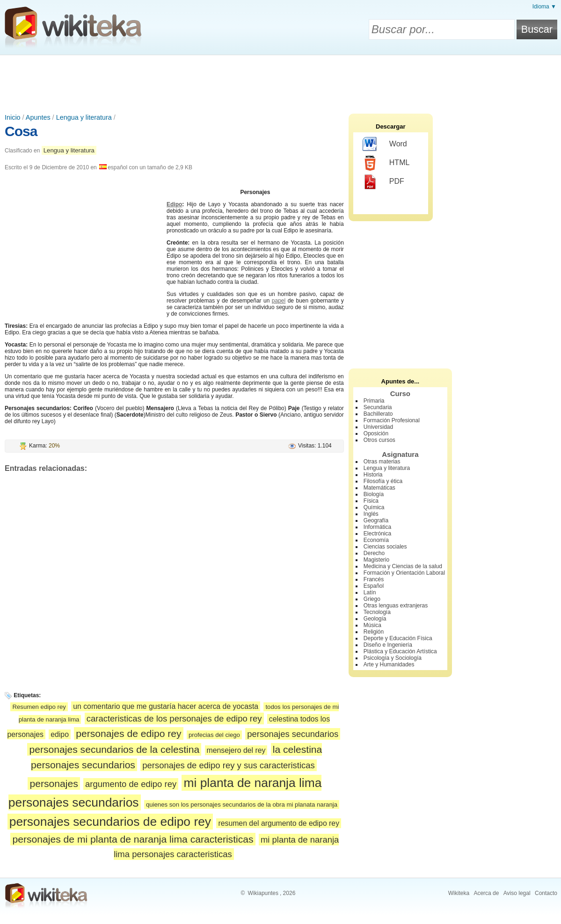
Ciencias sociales (385, 547)
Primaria (374, 401)
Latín (370, 592)
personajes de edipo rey (128, 733)
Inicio (13, 117)
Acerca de (486, 893)
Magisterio (376, 560)
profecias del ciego (214, 735)
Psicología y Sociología (393, 658)
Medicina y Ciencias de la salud (403, 566)
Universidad (378, 427)
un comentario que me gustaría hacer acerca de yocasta (166, 706)
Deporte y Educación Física (398, 638)
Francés (374, 579)
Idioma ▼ (544, 7)
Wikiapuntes (263, 893)
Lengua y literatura (84, 117)
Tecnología (377, 612)
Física (371, 501)
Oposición (376, 433)
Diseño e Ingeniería (388, 645)
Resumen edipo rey (39, 707)
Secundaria (378, 407)
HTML (386, 163)
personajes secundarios (293, 734)
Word (385, 144)
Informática (377, 527)
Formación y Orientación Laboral (404, 573)
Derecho (374, 553)
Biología (374, 494)
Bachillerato (378, 414)
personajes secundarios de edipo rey (110, 822)
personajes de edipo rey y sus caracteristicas (229, 765)
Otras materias (382, 462)
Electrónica (377, 534)
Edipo (174, 204)
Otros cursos (379, 440)
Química (374, 507)
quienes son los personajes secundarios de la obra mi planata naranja (242, 805)
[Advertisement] (281, 81)
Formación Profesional (392, 420)
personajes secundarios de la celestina (114, 749)
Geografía (376, 520)
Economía (376, 540)
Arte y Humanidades (389, 664)
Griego (372, 599)
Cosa (21, 131)
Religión (374, 632)
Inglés (371, 514)
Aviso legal (517, 893)
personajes (54, 783)
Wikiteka (459, 893)
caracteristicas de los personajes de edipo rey (174, 718)
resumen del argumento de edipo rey (279, 823)
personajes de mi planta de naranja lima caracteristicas (133, 839)
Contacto (546, 893)
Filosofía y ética (383, 481)
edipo (60, 734)
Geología (375, 619)
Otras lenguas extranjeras (396, 606)
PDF (383, 182)
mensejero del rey (236, 750)
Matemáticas (379, 488)
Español (374, 586)
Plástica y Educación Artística (400, 651)
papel (279, 301)
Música (372, 625)
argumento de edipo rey (131, 784)
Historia (373, 475)
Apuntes (38, 117)
